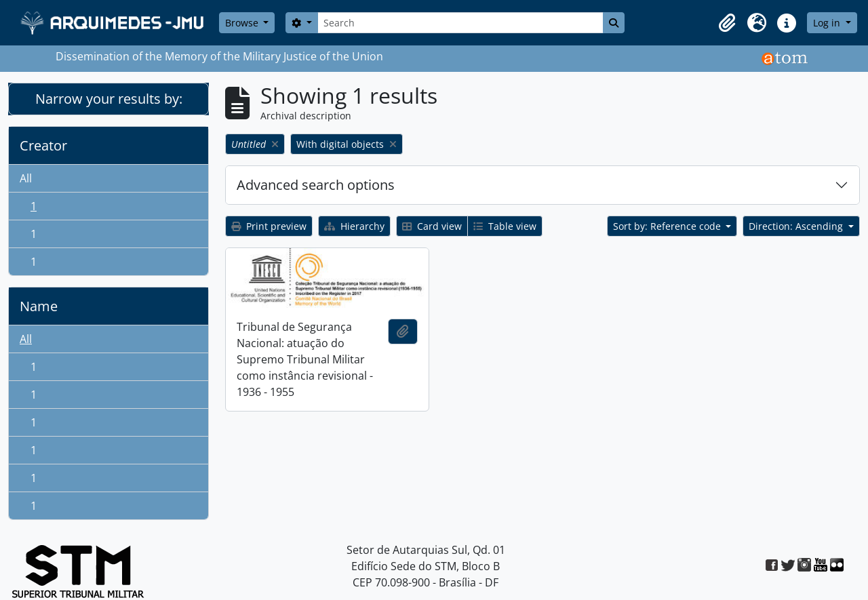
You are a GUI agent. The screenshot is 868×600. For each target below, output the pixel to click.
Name (39, 306)
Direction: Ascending (797, 226)
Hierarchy (354, 226)
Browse (243, 23)
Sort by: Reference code (668, 226)
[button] (727, 23)
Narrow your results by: (109, 99)
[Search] (460, 23)
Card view (432, 226)
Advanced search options (316, 185)
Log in (828, 23)
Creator (43, 145)
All (26, 178)
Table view (505, 226)
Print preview (269, 226)
